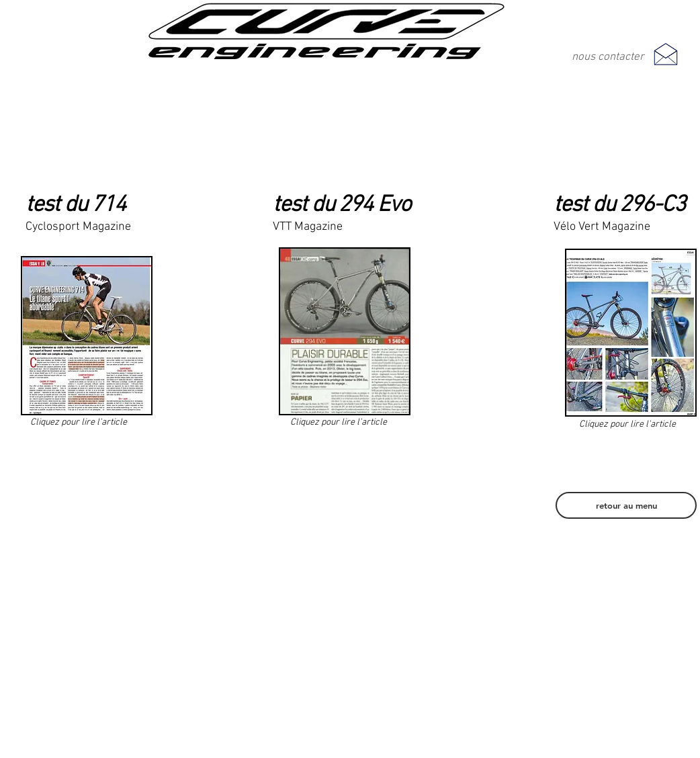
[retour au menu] (626, 505)
